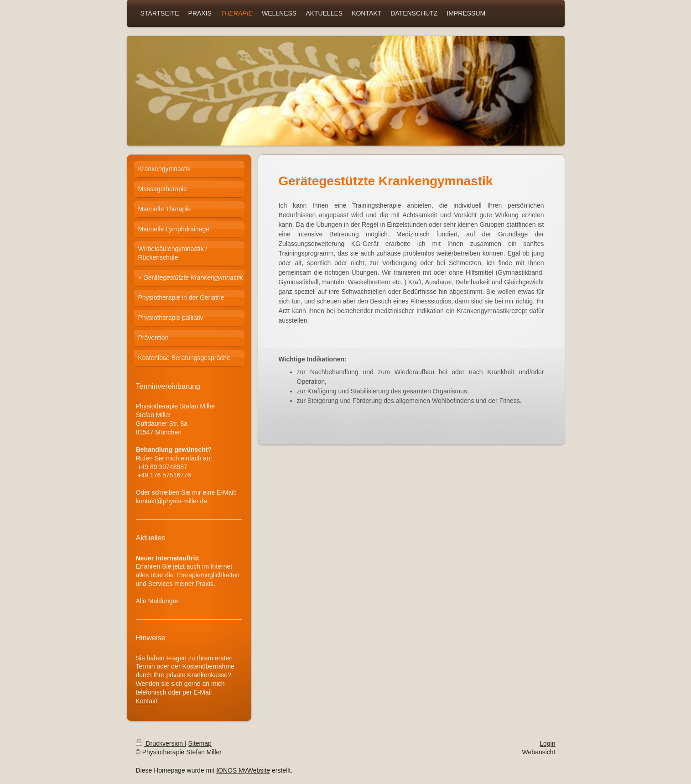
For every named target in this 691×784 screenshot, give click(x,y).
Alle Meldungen (158, 601)
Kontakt (147, 701)
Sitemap (200, 743)
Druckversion (160, 743)
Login (547, 743)
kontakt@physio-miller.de (172, 501)
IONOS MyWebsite (243, 770)
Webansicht (539, 752)
